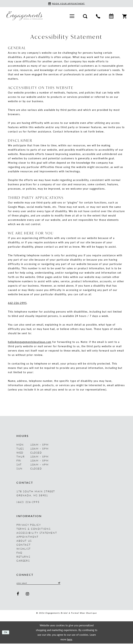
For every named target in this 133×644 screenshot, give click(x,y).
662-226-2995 (17, 303)
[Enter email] (42, 583)
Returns (23, 557)
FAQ (19, 553)
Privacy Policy (29, 525)
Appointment (28, 537)
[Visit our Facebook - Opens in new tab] (18, 594)
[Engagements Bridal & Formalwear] (25, 16)
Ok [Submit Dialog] (6, 633)
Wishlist (24, 549)
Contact (24, 545)
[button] (72, 16)
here (70, 640)
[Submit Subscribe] (66, 583)
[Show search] (85, 16)
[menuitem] (72, 16)
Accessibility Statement (37, 533)
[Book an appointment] (67, 4)
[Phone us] (98, 16)
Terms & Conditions (34, 529)
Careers (23, 561)
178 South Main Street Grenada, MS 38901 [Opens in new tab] (36, 493)
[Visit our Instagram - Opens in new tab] (28, 594)
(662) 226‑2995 (28, 502)
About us (24, 541)
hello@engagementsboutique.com (30, 342)
